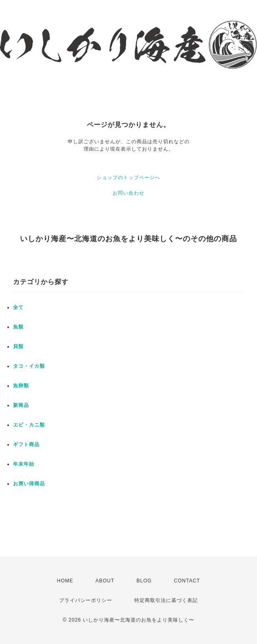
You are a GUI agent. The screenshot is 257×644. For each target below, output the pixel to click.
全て (18, 307)
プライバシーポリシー (86, 600)
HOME (65, 581)
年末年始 (24, 464)
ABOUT (105, 581)
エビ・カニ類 (29, 425)
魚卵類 (21, 386)
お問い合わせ (128, 193)
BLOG (144, 581)
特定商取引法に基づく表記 (166, 600)
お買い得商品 (29, 484)
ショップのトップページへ (128, 178)
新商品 (21, 405)
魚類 (18, 327)
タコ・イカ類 (29, 366)
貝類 (18, 346)
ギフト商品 (26, 444)
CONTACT (187, 581)
